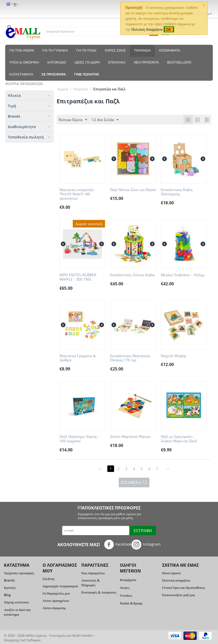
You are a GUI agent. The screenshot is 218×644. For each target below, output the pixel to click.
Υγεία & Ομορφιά (24, 62)
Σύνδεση (48, 579)
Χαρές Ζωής (115, 50)
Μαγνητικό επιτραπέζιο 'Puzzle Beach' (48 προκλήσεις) (77, 194)
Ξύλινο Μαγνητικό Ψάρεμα (130, 437)
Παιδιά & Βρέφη (131, 603)
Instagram (146, 545)
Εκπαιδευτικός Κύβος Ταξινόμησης (177, 192)
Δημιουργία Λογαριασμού (60, 586)
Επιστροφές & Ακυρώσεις (99, 592)
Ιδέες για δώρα (87, 62)
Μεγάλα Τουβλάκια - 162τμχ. (183, 275)
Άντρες (125, 588)
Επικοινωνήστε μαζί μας (179, 595)
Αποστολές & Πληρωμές (90, 583)
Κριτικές (10, 588)
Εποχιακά (117, 62)
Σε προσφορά (54, 74)
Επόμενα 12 (134, 482)
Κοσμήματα (170, 50)
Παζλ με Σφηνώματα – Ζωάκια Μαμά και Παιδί (179, 439)
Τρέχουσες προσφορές (19, 573)
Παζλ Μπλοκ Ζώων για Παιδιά (133, 190)
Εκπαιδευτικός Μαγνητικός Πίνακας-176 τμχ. (130, 358)
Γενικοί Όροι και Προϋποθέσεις (184, 588)
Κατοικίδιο (57, 62)
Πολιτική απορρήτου (176, 580)
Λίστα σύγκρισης (54, 608)
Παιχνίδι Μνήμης (174, 356)
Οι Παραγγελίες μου (56, 593)
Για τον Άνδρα (22, 50)
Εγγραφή (143, 531)
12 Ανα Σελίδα (105, 120)
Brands (9, 580)
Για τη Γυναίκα (55, 50)
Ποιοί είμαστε (172, 573)
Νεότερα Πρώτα (73, 120)
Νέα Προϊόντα (146, 62)
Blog (7, 595)
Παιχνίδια (142, 50)
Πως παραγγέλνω (93, 573)
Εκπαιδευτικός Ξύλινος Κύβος (133, 275)
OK (169, 29)
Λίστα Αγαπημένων (56, 601)
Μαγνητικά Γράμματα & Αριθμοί (78, 358)
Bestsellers (179, 62)
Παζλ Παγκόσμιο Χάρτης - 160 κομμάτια (79, 439)
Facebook (118, 545)
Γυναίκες (126, 595)
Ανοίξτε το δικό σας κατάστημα (17, 612)
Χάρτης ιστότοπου (16, 602)
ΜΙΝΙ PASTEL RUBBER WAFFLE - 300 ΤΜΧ (78, 277)
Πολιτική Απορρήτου (147, 29)
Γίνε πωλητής (87, 74)
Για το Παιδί (86, 50)
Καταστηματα (21, 74)
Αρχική (62, 89)
